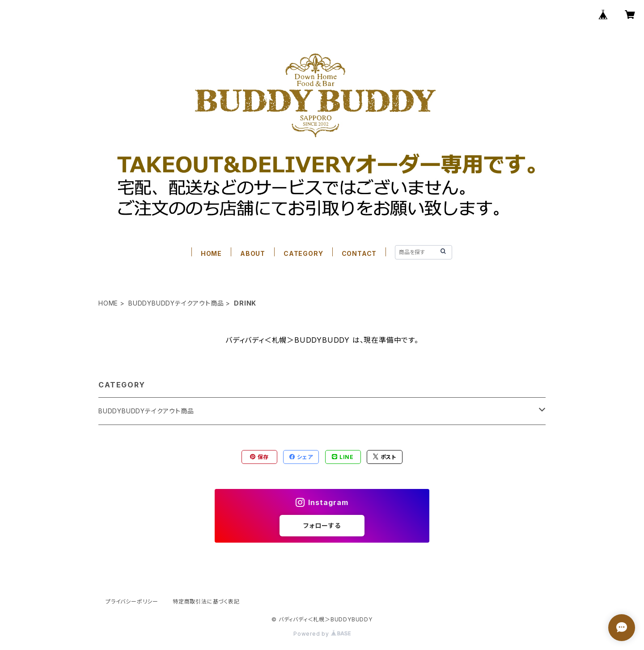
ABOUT (253, 253)
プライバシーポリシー (132, 601)
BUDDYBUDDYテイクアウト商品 (176, 303)
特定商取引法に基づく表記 (206, 601)
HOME (211, 253)
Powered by (322, 634)
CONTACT (359, 253)
